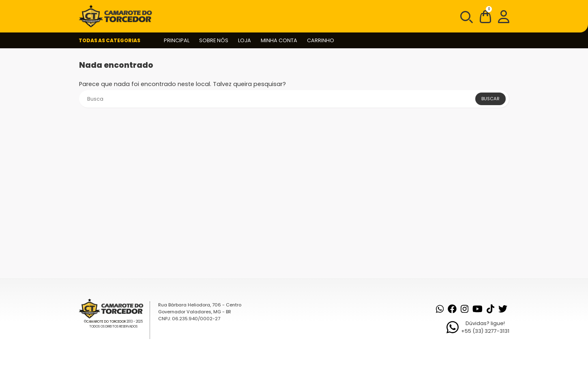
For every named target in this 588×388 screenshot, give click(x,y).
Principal (177, 40)
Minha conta (279, 40)
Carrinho (321, 40)
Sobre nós (214, 40)
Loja (245, 40)
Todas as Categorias (109, 40)
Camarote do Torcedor (106, 322)
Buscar (490, 99)
